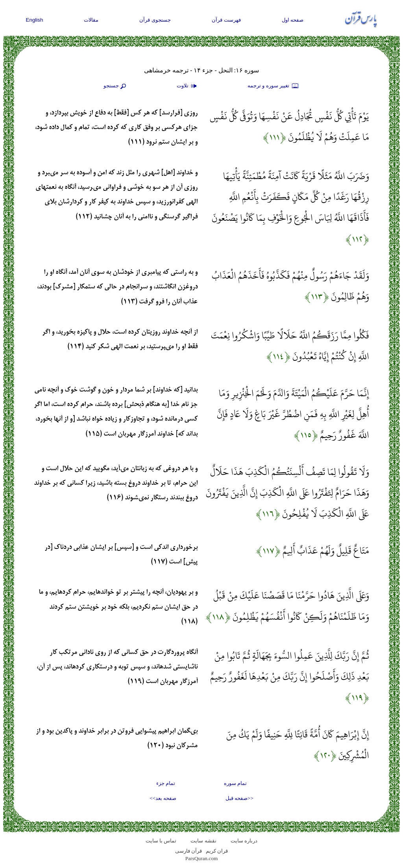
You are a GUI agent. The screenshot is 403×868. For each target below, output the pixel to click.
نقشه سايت (203, 841)
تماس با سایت (161, 841)
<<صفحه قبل (239, 798)
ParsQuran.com (202, 858)
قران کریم (217, 851)
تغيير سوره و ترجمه (274, 86)
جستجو (116, 86)
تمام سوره (235, 783)
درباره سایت (244, 841)
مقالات (91, 20)
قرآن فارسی (189, 851)
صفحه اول (293, 20)
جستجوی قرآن (155, 20)
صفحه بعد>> (163, 798)
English (35, 20)
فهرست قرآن (226, 20)
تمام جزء (166, 783)
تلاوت (188, 86)
